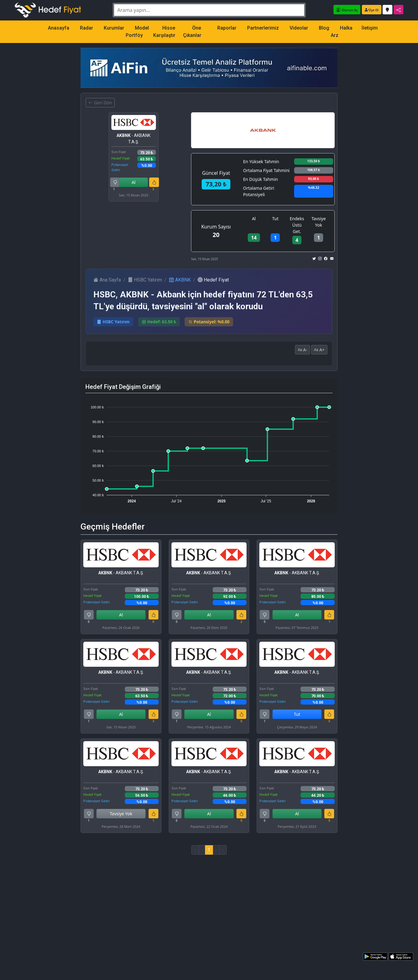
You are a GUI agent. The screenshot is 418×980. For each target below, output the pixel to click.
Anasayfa (59, 28)
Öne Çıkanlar (192, 32)
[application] (209, 451)
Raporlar (227, 28)
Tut (275, 219)
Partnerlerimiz (263, 28)
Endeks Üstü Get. (297, 225)
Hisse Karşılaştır (164, 32)
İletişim (370, 28)
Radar (86, 28)
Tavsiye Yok (319, 222)
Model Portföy (137, 32)
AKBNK (180, 280)
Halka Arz (342, 32)
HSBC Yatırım (145, 280)
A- (303, 350)
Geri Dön (100, 103)
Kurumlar (114, 28)
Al (134, 182)
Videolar (299, 28)
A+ (319, 350)
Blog (324, 28)
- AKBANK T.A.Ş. (133, 139)
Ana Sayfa (107, 280)
